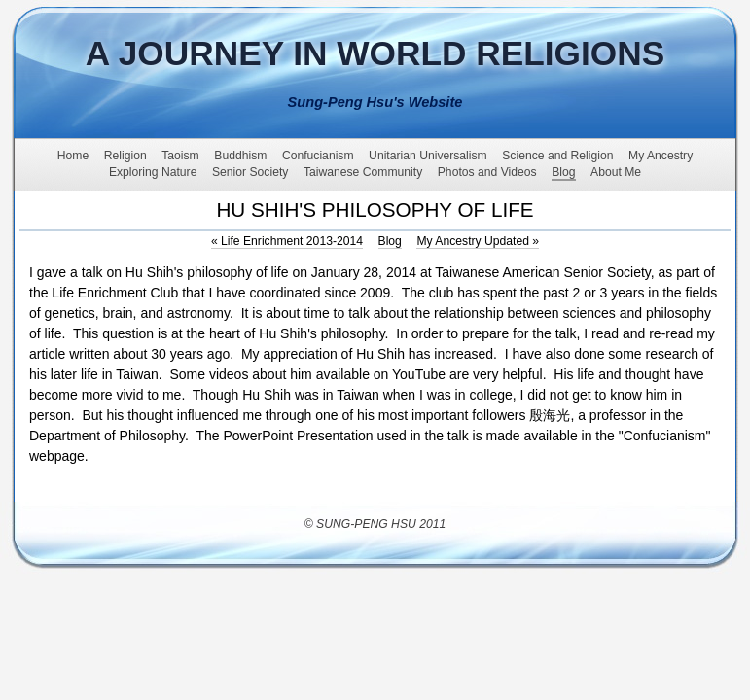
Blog (390, 241)
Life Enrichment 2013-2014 (287, 241)
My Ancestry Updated (478, 241)
